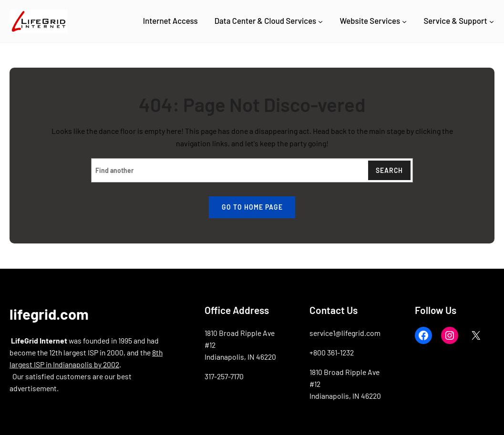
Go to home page (252, 207)
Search (389, 170)
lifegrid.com (49, 314)
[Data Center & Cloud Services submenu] (320, 21)
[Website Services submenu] (404, 21)
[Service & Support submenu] (492, 21)
